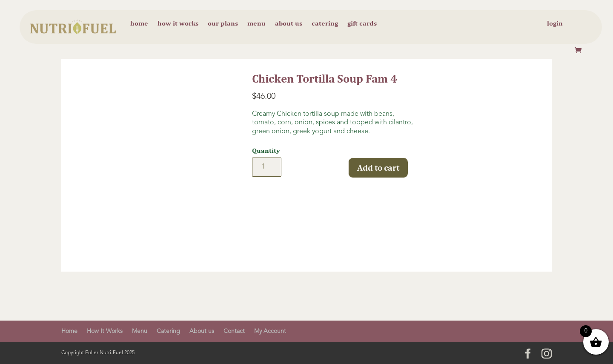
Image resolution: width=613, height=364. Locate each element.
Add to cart (378, 168)
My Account (270, 331)
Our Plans (223, 24)
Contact (234, 331)
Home (139, 24)
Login (555, 24)
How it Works (178, 24)
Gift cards (362, 24)
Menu (256, 24)
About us (289, 24)
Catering (325, 24)
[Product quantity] (267, 167)
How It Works (105, 331)
